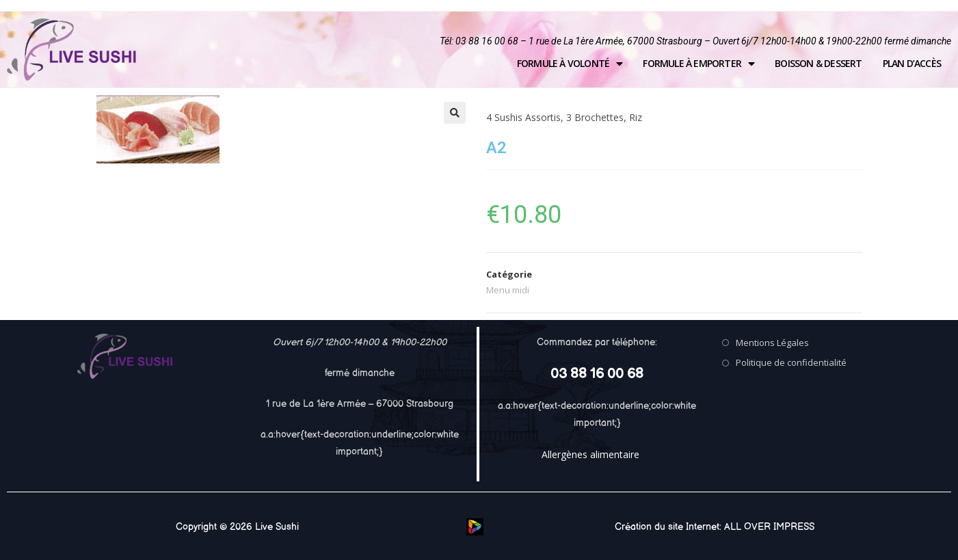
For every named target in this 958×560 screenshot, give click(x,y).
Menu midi (508, 290)
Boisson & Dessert (818, 63)
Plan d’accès (912, 63)
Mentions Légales (772, 343)
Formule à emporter (698, 64)
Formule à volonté (570, 64)
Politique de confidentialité (791, 362)
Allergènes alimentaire (590, 454)
